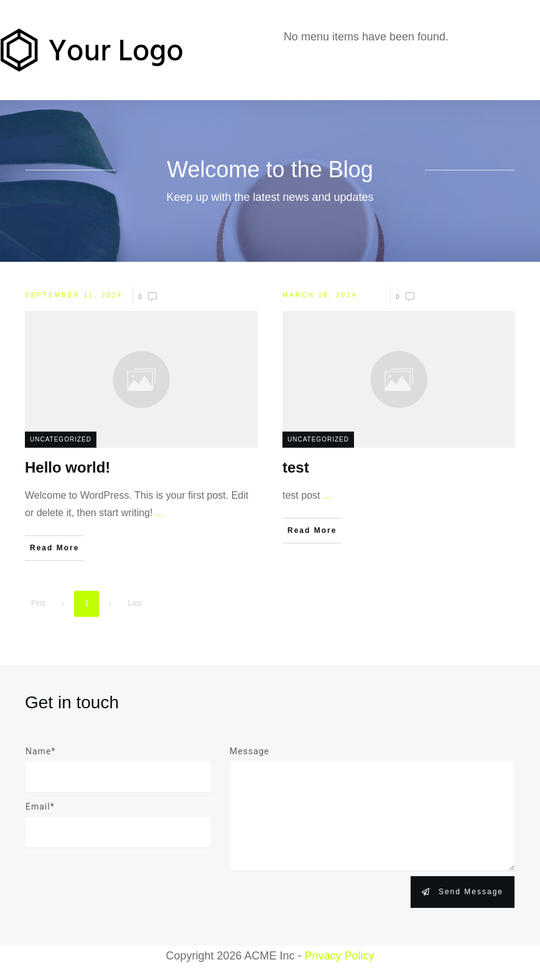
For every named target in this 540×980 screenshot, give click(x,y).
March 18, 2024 (320, 295)
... (160, 513)
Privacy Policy (340, 956)
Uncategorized (61, 439)
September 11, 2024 (74, 295)
